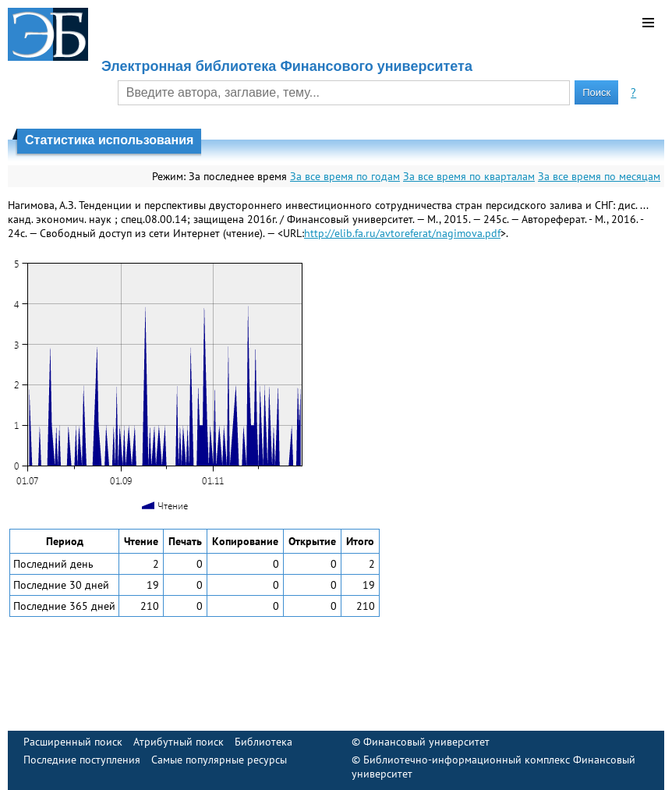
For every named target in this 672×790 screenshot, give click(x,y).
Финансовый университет (426, 742)
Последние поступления (82, 760)
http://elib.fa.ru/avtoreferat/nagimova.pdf (402, 233)
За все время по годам (345, 176)
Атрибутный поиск (179, 742)
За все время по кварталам (469, 176)
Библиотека (263, 742)
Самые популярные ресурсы (219, 760)
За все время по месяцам (599, 176)
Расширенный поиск (73, 742)
